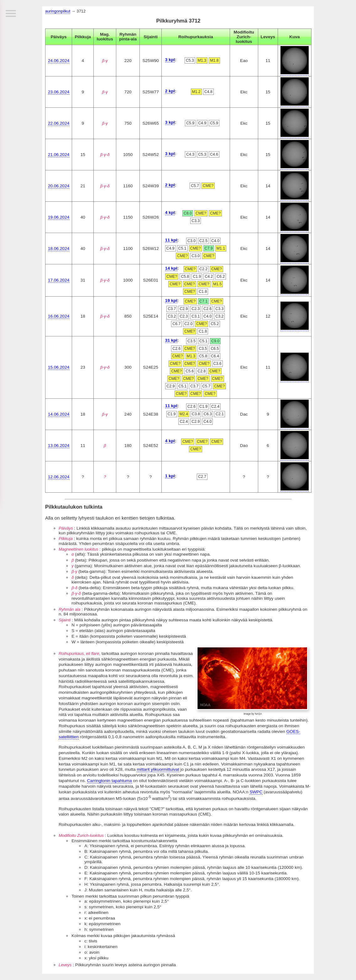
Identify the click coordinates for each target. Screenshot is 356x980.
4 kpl (170, 213)
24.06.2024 (59, 61)
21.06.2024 (59, 155)
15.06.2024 (59, 367)
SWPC (256, 792)
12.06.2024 (59, 477)
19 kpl (171, 301)
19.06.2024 (59, 217)
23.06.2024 (59, 92)
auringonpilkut (58, 11)
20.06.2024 (59, 186)
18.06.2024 (59, 249)
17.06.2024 (59, 280)
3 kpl (170, 60)
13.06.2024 (59, 446)
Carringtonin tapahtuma (110, 781)
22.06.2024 (59, 123)
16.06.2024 (59, 316)
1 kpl (170, 476)
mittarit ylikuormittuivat (158, 769)
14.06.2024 (59, 414)
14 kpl (171, 268)
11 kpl (171, 240)
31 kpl (171, 340)
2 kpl (170, 91)
